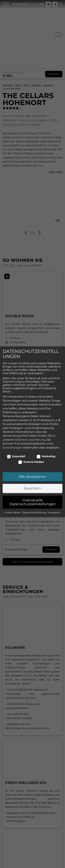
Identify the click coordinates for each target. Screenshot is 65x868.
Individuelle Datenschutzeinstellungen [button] (33, 390)
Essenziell (16, 345)
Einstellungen (12, 336)
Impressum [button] (54, 401)
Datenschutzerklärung (30, 328)
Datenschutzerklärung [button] (34, 401)
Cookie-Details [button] (13, 401)
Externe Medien (31, 350)
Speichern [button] (33, 377)
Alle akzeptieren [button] (33, 365)
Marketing (46, 345)
